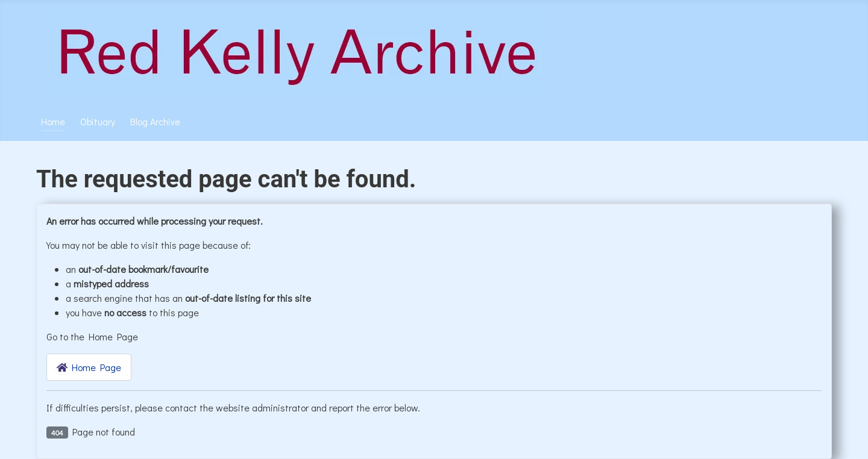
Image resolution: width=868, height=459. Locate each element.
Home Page (89, 367)
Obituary (98, 121)
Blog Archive (155, 121)
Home (53, 121)
